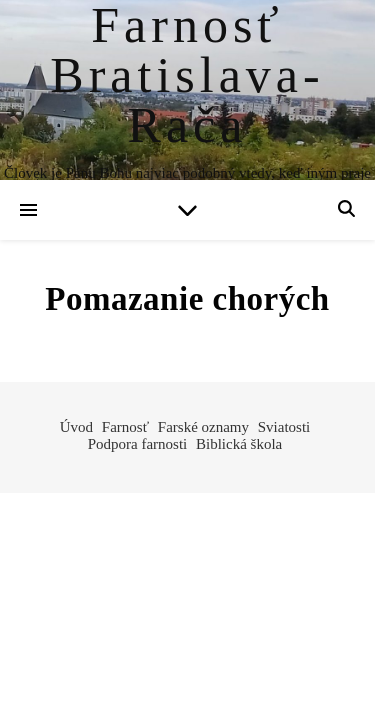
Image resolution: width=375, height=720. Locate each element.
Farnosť (125, 427)
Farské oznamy (203, 427)
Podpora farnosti (138, 444)
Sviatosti (284, 427)
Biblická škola (239, 444)
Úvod (76, 427)
